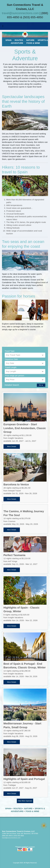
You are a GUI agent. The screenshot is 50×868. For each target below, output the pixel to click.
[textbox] (25, 355)
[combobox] (25, 355)
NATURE (28, 808)
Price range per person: (15, 376)
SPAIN (8, 808)
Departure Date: (12, 359)
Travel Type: (10, 351)
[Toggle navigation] (3, 27)
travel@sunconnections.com (20, 13)
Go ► (41, 385)
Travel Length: (11, 367)
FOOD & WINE (32, 811)
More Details (12, 447)
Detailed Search (12, 385)
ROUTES (18, 808)
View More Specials (25, 801)
